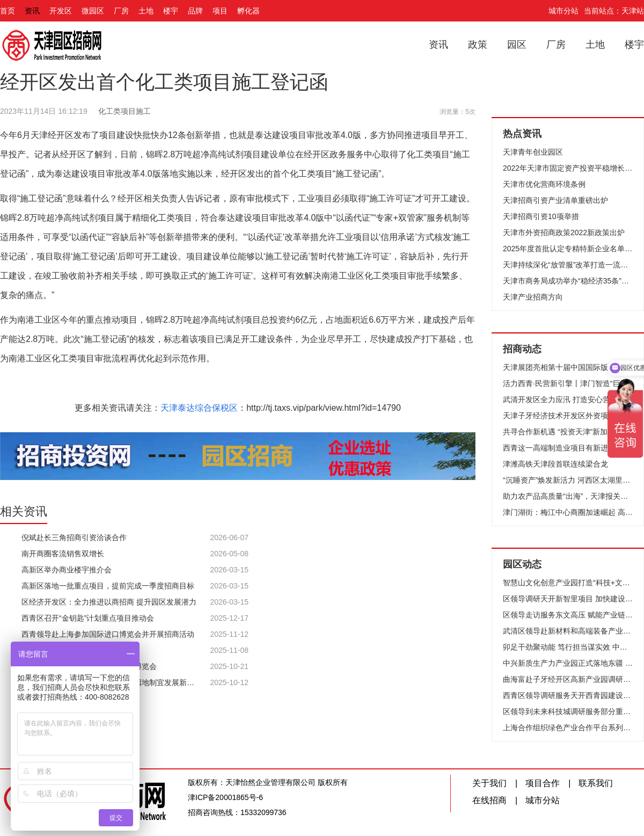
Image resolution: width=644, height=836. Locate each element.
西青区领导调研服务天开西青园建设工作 (568, 695)
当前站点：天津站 (614, 11)
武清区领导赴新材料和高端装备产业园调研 (568, 631)
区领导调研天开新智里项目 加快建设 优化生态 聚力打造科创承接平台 (568, 599)
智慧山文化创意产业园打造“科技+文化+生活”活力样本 (568, 583)
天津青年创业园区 (533, 152)
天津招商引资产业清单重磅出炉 (555, 200)
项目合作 (543, 783)
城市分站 (563, 11)
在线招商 (489, 800)
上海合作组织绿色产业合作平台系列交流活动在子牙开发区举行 (568, 728)
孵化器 (248, 11)
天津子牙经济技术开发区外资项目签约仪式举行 (568, 416)
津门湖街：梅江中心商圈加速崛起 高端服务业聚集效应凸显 (568, 512)
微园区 (93, 11)
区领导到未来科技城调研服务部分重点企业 (568, 711)
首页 (8, 11)
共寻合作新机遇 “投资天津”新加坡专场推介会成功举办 (568, 432)
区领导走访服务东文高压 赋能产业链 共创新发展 (568, 615)
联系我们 (596, 783)
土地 (146, 11)
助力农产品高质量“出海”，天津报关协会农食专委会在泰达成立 (568, 496)
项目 (220, 11)
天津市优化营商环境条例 (544, 184)
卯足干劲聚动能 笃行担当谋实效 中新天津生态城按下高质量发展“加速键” (568, 647)
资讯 (32, 11)
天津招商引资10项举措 (541, 216)
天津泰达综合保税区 (199, 408)
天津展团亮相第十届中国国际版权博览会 (568, 367)
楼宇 (171, 11)
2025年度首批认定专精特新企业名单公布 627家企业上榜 (568, 249)
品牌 (195, 11)
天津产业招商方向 (533, 297)
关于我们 (489, 783)
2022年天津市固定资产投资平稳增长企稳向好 (568, 168)
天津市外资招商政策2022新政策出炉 (564, 232)
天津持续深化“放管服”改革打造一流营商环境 (568, 265)
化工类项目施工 (125, 111)
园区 (517, 45)
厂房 (121, 11)
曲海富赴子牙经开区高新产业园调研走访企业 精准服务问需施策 (568, 679)
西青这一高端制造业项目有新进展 (559, 448)
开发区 (61, 11)
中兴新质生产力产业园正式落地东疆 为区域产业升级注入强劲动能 (568, 663)
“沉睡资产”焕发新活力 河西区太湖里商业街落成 (568, 480)
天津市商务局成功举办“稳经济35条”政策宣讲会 (568, 281)
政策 (478, 45)
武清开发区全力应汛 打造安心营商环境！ (568, 399)
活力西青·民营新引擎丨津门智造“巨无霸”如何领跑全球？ (568, 383)
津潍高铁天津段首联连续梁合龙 (555, 464)
